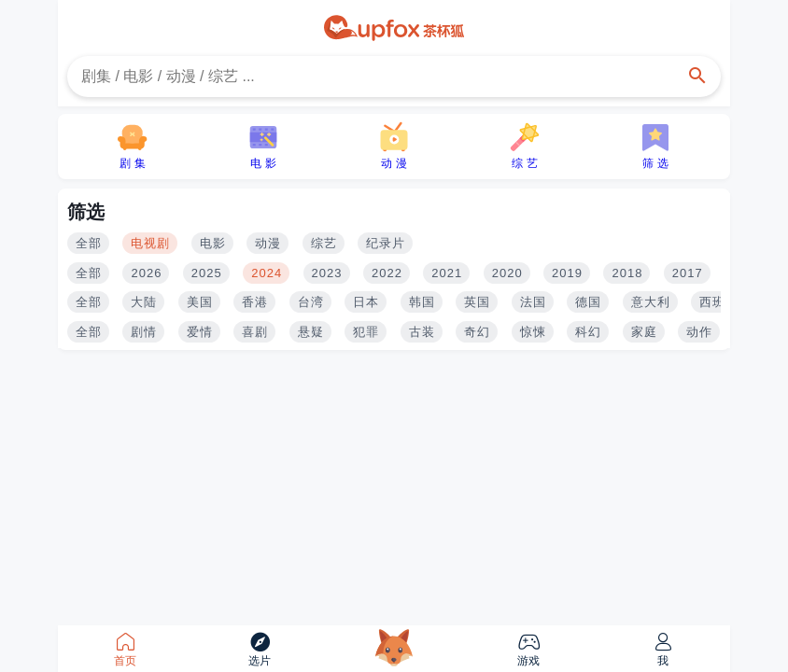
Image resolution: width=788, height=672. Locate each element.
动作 (699, 332)
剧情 (144, 332)
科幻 (588, 332)
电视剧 (150, 243)
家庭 (644, 332)
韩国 (422, 302)
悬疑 (311, 332)
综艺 (324, 243)
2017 (688, 273)
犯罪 (366, 332)
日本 (366, 302)
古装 (422, 332)
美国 (200, 302)
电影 (213, 243)
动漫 (268, 243)
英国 (477, 302)
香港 (255, 302)
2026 (146, 273)
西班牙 (719, 302)
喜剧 (255, 332)
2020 (507, 273)
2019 (567, 273)
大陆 (144, 302)
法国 (533, 302)
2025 (207, 273)
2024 (267, 273)
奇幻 (477, 332)
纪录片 (386, 243)
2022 (387, 273)
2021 (447, 273)
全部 (89, 243)
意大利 (651, 302)
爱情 (200, 332)
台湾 (311, 302)
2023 (327, 273)
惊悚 (533, 332)
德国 (588, 302)
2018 (627, 273)
